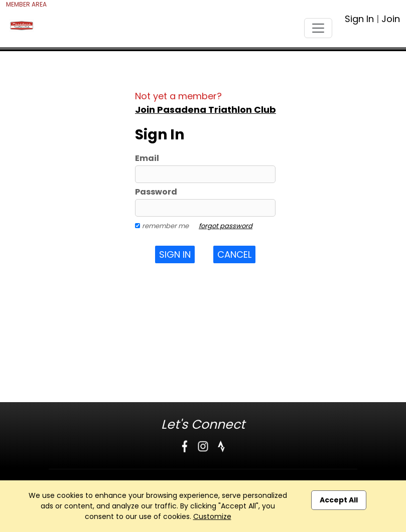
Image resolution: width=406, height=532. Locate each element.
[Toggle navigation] (318, 28)
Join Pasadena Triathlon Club (206, 110)
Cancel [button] (234, 254)
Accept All (339, 500)
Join (391, 19)
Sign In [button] (175, 254)
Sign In (359, 19)
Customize (212, 516)
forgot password (226, 226)
